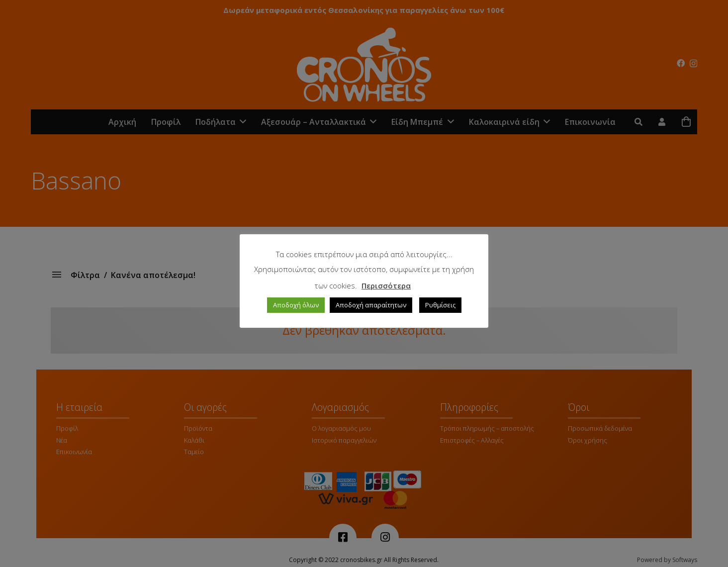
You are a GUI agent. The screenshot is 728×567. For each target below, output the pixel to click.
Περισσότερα (386, 285)
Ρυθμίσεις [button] (440, 305)
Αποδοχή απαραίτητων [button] (371, 305)
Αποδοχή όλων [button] (296, 305)
